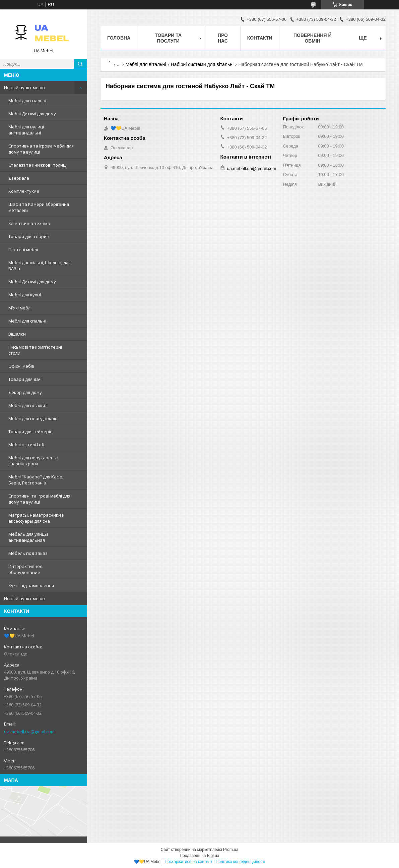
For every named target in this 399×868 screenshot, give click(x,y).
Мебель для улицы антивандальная (28, 537)
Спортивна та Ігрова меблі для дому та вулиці (41, 149)
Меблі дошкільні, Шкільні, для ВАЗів (40, 266)
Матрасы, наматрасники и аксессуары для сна (37, 518)
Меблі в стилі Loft (26, 445)
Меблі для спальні (27, 101)
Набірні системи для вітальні (202, 64)
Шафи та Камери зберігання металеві (39, 207)
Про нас (223, 38)
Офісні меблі (21, 366)
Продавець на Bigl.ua (199, 856)
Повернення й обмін (312, 38)
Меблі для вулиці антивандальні (26, 130)
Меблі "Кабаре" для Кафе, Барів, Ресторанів (36, 480)
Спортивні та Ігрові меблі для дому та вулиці (39, 499)
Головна (119, 38)
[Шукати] (80, 64)
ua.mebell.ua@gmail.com (29, 732)
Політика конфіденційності (241, 862)
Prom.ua (231, 850)
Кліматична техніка (29, 223)
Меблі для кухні (25, 295)
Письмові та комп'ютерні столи (35, 350)
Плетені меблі (23, 249)
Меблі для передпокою (33, 418)
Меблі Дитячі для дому (32, 114)
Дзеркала (19, 178)
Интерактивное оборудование (25, 569)
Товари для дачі (25, 379)
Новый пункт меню (24, 88)
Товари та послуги (168, 38)
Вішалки (17, 334)
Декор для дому (25, 392)
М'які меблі (20, 308)
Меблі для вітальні (28, 405)
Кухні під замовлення (31, 585)
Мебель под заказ (28, 553)
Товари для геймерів (30, 431)
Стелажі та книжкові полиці (38, 165)
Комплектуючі (24, 191)
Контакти (260, 38)
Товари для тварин (29, 236)
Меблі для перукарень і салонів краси (33, 461)
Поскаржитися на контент (188, 862)
